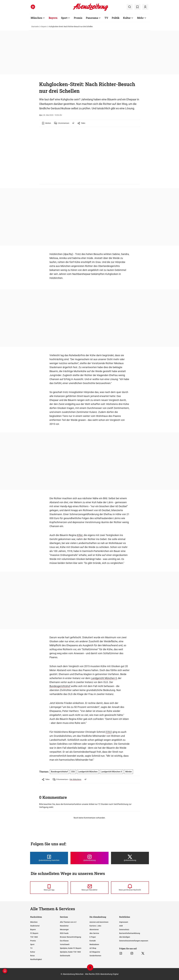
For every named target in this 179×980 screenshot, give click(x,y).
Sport (64, 18)
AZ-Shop (93, 948)
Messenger (64, 930)
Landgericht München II (104, 678)
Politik (116, 18)
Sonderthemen (95, 956)
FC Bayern (34, 933)
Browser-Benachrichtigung (70, 937)
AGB (121, 926)
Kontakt (93, 941)
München (36, 18)
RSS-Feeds (64, 933)
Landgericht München (88, 772)
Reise (32, 956)
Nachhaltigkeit (36, 959)
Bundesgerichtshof (60, 686)
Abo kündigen (125, 937)
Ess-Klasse (64, 941)
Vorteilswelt (65, 944)
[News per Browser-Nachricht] (130, 888)
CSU (109, 732)
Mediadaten (94, 944)
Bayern (53, 18)
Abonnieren (94, 930)
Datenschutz (124, 930)
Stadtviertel (35, 926)
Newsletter (64, 926)
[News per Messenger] (49, 888)
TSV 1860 (34, 937)
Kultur (127, 18)
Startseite (35, 26)
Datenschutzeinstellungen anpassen (134, 941)
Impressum (124, 922)
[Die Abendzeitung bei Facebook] (49, 858)
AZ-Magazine (95, 952)
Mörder (129, 772)
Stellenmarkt (65, 956)
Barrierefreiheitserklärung (130, 933)
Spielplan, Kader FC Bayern (71, 948)
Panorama (92, 18)
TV (106, 18)
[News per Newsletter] (89, 888)
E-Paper (93, 937)
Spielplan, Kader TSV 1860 (70, 952)
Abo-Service (94, 933)
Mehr (140, 18)
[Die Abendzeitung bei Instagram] (89, 858)
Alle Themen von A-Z (68, 922)
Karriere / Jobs (95, 926)
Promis (78, 18)
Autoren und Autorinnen (99, 922)
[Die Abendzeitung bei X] (130, 858)
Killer (80, 535)
